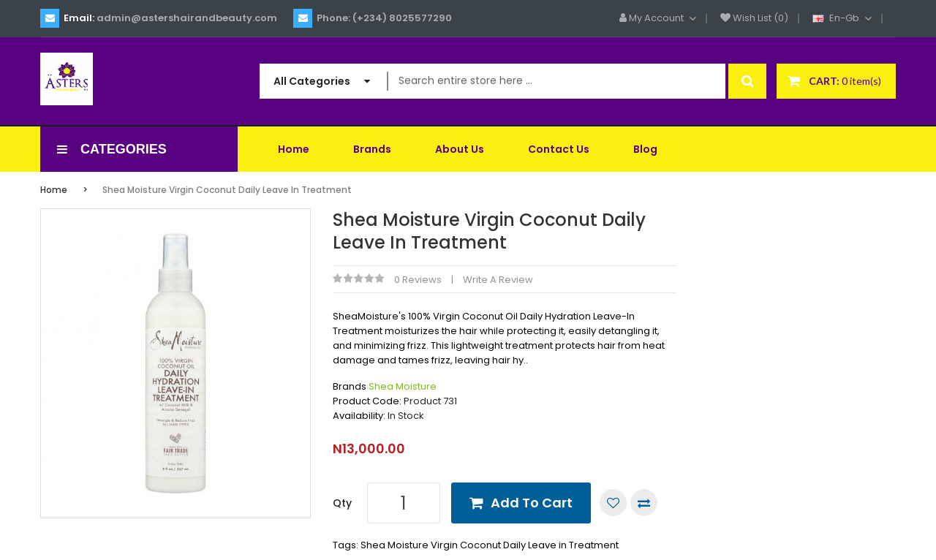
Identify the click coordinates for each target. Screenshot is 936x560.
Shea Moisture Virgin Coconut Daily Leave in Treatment (227, 190)
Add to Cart (532, 503)
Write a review (498, 280)
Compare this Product (644, 503)
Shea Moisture (403, 386)
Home (54, 190)
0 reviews (418, 280)
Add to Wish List (613, 503)
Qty (342, 503)
